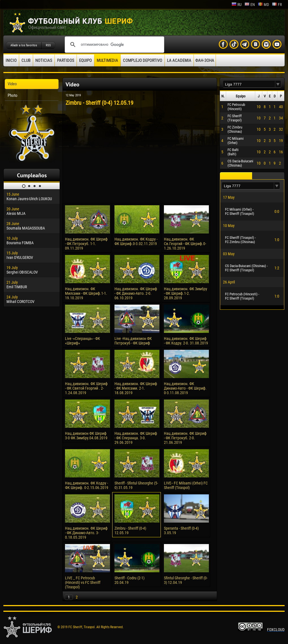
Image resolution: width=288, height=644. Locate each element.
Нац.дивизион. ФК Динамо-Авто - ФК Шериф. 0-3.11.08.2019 (185, 388)
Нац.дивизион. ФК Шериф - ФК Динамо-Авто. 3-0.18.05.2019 (86, 533)
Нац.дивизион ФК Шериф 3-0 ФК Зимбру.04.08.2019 (86, 436)
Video (12, 84)
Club (26, 60)
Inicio (11, 60)
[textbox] (249, 84)
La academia (179, 60)
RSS (48, 45)
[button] (278, 84)
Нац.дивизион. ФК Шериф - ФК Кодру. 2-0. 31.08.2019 (186, 341)
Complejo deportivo (143, 60)
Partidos (66, 60)
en (250, 5)
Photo (13, 95)
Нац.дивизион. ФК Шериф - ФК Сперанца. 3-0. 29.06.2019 (136, 438)
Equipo (85, 60)
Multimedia (107, 60)
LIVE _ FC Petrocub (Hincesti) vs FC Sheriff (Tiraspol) (83, 582)
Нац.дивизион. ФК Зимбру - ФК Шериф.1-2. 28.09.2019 (186, 293)
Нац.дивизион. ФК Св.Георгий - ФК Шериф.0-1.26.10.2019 (185, 244)
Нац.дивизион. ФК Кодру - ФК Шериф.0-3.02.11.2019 (136, 241)
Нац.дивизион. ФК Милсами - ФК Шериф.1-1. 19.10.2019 (86, 293)
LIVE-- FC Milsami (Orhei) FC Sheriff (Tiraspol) (186, 485)
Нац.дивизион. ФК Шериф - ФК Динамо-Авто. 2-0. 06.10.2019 (136, 293)
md (263, 5)
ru (237, 5)
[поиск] (114, 45)
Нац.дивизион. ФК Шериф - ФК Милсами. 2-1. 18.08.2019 (136, 388)
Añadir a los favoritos (24, 45)
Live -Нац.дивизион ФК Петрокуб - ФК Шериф (133, 341)
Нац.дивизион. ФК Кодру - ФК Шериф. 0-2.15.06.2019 (87, 485)
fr (277, 5)
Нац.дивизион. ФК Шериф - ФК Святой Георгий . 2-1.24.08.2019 (86, 388)
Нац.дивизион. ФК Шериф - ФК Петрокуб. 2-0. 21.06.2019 (185, 438)
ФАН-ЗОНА (205, 60)
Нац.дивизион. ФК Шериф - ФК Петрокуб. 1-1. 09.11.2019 (86, 244)
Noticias (44, 60)
